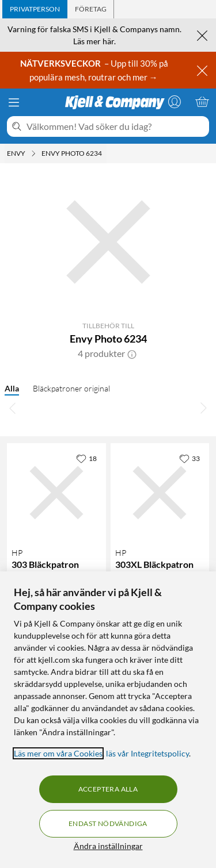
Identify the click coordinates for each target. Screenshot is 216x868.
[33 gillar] (190, 458)
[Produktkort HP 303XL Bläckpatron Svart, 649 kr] (160, 493)
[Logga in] (175, 102)
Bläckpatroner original (71, 388)
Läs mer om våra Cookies (58, 753)
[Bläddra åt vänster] (13, 408)
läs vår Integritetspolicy (147, 753)
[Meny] (14, 102)
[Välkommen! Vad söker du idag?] (115, 126)
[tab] (35, 9)
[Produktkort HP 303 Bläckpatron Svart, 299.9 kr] (56, 493)
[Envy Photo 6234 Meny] (105, 153)
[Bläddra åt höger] (203, 408)
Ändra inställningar (108, 846)
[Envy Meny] (33, 153)
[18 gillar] (86, 458)
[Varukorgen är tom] (202, 102)
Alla (12, 388)
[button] (132, 354)
